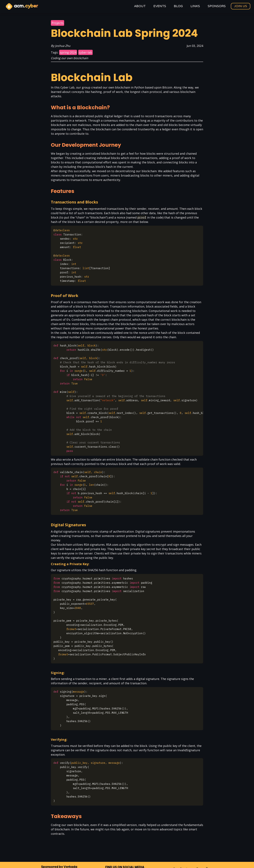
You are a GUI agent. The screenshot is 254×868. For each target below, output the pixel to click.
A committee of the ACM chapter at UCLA (127, 861)
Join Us (241, 6)
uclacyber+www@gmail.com (193, 842)
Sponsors (217, 6)
